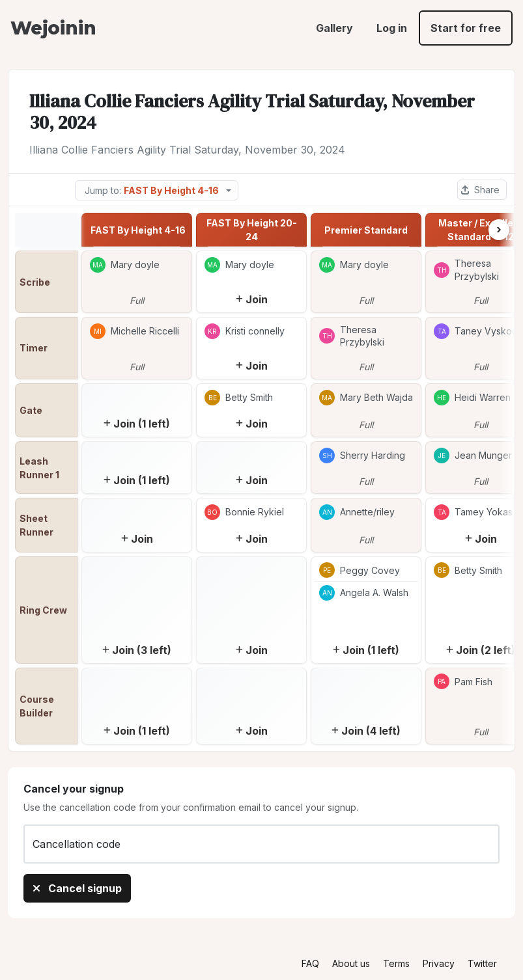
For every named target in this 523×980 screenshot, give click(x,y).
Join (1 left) (137, 424)
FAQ (310, 963)
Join (252, 299)
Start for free (466, 28)
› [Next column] (499, 229)
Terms (396, 963)
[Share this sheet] (482, 190)
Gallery (334, 28)
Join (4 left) (366, 731)
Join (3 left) (137, 650)
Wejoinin (53, 28)
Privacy (439, 963)
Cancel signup (77, 888)
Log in (392, 28)
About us (351, 963)
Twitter (482, 963)
